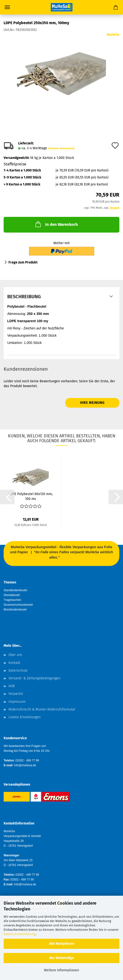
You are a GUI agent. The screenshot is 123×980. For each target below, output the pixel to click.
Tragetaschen (12, 600)
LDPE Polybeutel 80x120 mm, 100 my (31, 496)
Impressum (17, 702)
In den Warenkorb (56, 224)
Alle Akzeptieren (62, 944)
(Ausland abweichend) (61, 148)
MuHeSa (113, 35)
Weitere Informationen (61, 970)
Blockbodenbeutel (15, 610)
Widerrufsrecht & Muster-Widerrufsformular (42, 709)
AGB (11, 686)
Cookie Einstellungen (25, 717)
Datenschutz (18, 671)
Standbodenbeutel (15, 590)
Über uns (15, 655)
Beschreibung (24, 297)
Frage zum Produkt (23, 262)
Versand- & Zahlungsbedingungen (34, 678)
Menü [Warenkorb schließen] (7, 7)
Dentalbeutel (12, 595)
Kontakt (14, 663)
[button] (7, 497)
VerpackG (16, 694)
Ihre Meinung (92, 403)
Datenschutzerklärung (20, 934)
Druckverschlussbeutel (18, 605)
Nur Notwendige (62, 958)
